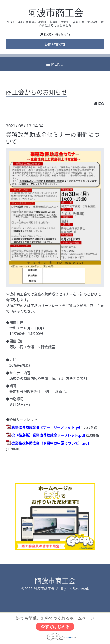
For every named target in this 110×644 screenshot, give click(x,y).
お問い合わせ (55, 44)
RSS (99, 103)
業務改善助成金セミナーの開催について (53, 138)
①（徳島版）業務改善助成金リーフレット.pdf (48, 435)
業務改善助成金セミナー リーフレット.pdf (46, 427)
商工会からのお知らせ (37, 93)
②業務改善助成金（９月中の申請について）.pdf (50, 443)
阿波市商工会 (55, 12)
